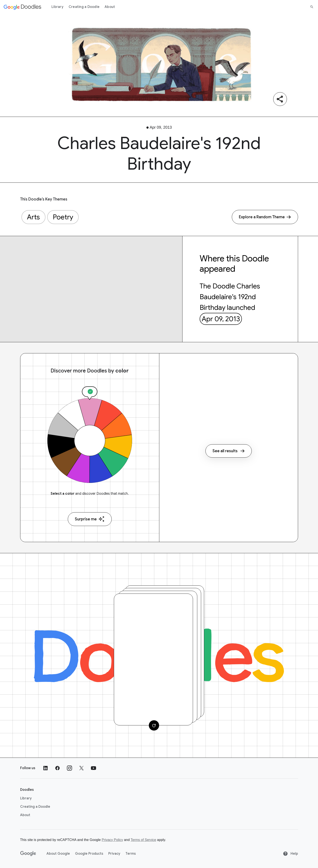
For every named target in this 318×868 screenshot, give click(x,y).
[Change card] (154, 725)
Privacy (114, 854)
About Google (58, 854)
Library (57, 7)
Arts (33, 217)
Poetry (63, 217)
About (110, 7)
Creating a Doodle (84, 7)
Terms (131, 854)
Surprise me (90, 519)
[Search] (312, 7)
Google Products (89, 854)
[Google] (28, 854)
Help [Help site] (290, 854)
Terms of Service (143, 840)
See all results (229, 451)
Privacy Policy (112, 840)
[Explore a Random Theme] (265, 217)
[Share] (280, 99)
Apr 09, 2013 (221, 319)
